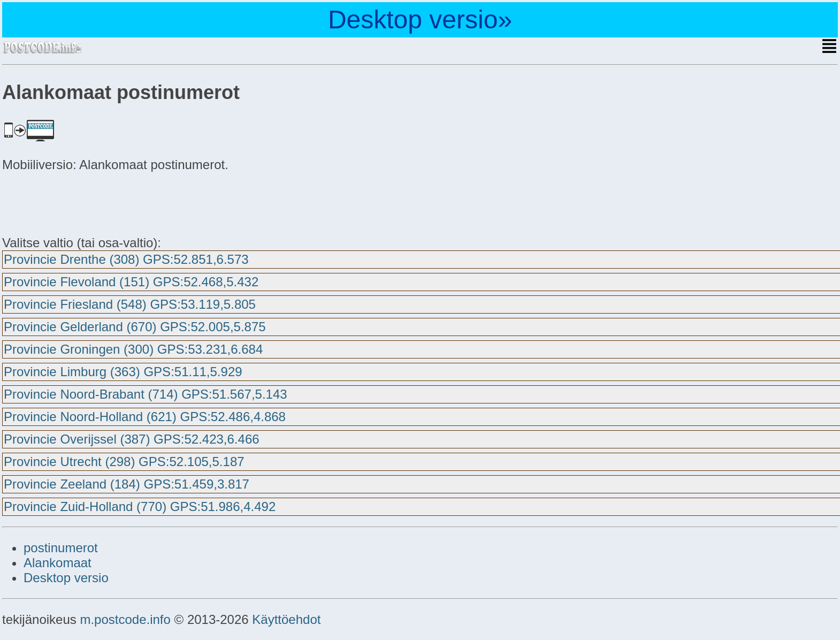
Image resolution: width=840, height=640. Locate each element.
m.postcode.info (125, 619)
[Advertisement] (88, 202)
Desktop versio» (420, 20)
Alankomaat (58, 563)
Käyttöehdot (286, 619)
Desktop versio (66, 578)
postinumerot (61, 548)
